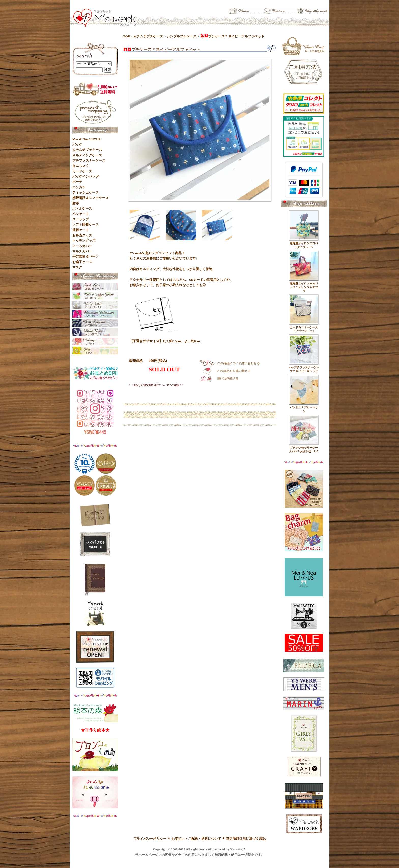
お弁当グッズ (82, 235)
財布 (76, 203)
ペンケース (81, 214)
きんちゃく (81, 166)
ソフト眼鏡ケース (85, 225)
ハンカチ (79, 187)
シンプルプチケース (182, 36)
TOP (126, 36)
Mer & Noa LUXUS (86, 139)
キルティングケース (87, 155)
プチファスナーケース (89, 161)
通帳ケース (81, 230)
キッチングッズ (84, 241)
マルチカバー (82, 251)
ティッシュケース (85, 193)
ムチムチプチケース (148, 36)
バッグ (77, 144)
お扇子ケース (82, 262)
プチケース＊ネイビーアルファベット (232, 36)
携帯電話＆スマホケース (90, 198)
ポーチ (77, 182)
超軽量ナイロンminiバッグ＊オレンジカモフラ (304, 287)
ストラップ (81, 219)
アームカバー (82, 246)
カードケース (82, 171)
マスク (77, 267)
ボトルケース (82, 209)
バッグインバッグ (85, 177)
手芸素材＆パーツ (85, 257)
